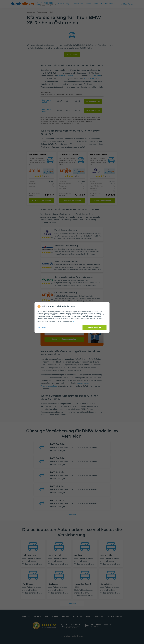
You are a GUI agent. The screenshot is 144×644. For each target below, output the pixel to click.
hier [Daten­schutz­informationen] (74, 321)
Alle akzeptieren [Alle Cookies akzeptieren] (94, 328)
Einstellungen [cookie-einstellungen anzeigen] (42, 328)
